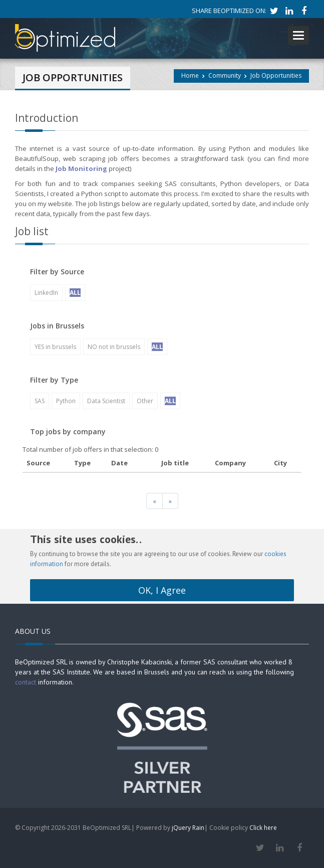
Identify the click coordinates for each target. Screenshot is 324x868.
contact (26, 682)
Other (145, 401)
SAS (40, 401)
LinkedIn (46, 293)
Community (225, 75)
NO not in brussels (114, 347)
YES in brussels (55, 347)
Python (66, 401)
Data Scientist (106, 401)
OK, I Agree (162, 590)
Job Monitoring (81, 168)
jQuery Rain (188, 828)
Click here (263, 828)
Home (190, 75)
